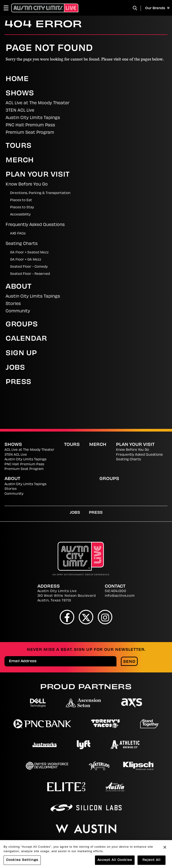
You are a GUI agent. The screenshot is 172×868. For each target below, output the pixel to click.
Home (17, 79)
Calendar (26, 339)
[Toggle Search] (135, 8)
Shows (20, 94)
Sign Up (21, 354)
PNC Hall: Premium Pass (30, 125)
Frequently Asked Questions (35, 225)
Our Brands (157, 8)
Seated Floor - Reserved (30, 274)
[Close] (165, 850)
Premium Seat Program (30, 133)
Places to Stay (22, 208)
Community (18, 311)
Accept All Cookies (115, 863)
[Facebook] (67, 617)
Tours (19, 146)
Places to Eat (21, 200)
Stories (13, 304)
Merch (20, 161)
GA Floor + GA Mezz (26, 260)
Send (129, 662)
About (19, 287)
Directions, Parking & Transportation (40, 193)
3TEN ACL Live (20, 111)
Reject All (152, 863)
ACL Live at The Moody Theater (38, 103)
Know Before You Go (27, 185)
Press (18, 382)
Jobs (15, 368)
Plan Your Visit (38, 175)
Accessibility (20, 215)
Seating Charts (22, 244)
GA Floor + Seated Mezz (29, 253)
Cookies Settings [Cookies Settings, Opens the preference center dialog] (22, 863)
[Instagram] (105, 617)
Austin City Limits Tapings (33, 118)
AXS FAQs (18, 234)
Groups (22, 325)
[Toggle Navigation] (8, 8)
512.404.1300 (115, 591)
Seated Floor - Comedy (29, 267)
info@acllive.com (120, 596)
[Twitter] (86, 617)
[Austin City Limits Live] (45, 8)
